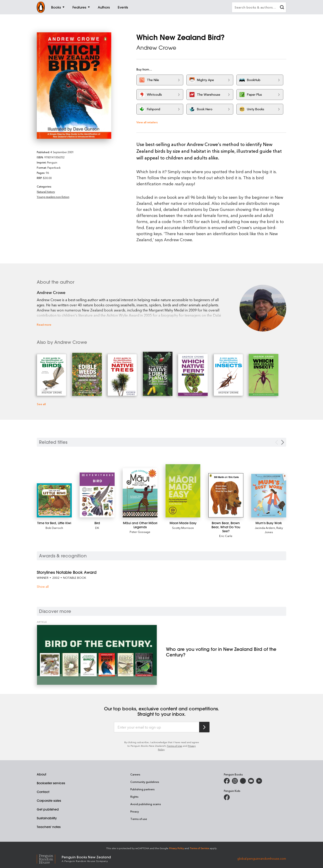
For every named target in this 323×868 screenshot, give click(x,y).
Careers (135, 774)
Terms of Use (175, 746)
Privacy (135, 811)
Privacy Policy (177, 848)
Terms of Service (199, 848)
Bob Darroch (54, 528)
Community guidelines (145, 782)
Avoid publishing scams (146, 804)
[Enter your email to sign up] (157, 727)
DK (97, 528)
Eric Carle (226, 536)
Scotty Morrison (183, 528)
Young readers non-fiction (53, 197)
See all (41, 404)
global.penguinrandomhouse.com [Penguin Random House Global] (262, 858)
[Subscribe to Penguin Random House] (204, 727)
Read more (44, 324)
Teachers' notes (49, 827)
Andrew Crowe (156, 48)
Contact (43, 792)
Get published (48, 809)
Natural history (46, 192)
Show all (43, 586)
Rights (134, 797)
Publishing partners (142, 789)
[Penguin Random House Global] (49, 858)
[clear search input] (282, 8)
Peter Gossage (140, 532)
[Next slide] (283, 442)
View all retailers (147, 122)
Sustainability (47, 818)
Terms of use (139, 819)
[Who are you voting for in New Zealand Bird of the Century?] (97, 655)
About (41, 774)
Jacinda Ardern (265, 528)
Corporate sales (49, 801)
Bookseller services (51, 783)
